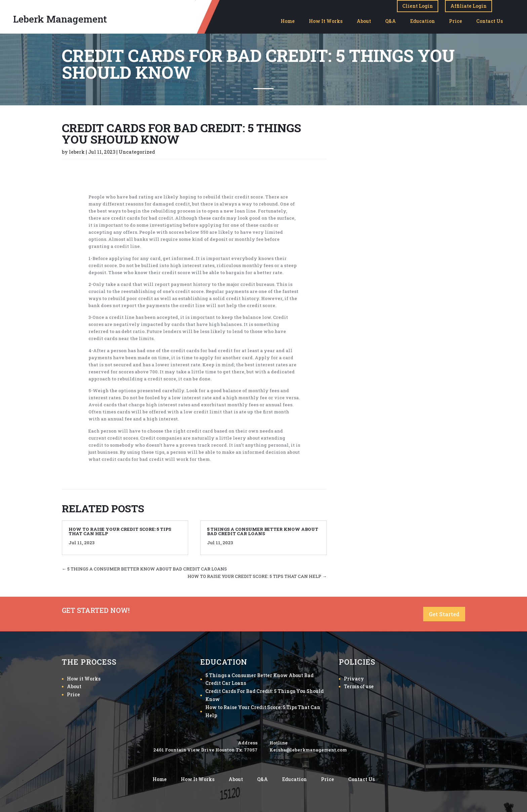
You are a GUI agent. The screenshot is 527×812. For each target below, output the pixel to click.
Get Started (444, 614)
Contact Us (490, 21)
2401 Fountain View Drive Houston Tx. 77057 (205, 750)
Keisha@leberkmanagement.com (308, 750)
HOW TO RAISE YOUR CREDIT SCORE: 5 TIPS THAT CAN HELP (120, 531)
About (364, 21)
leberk (77, 152)
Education (422, 21)
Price (456, 21)
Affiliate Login (469, 6)
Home (288, 21)
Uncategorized (137, 152)
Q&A (391, 21)
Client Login (418, 6)
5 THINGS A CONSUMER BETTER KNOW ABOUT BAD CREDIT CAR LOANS (263, 531)
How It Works (326, 21)
